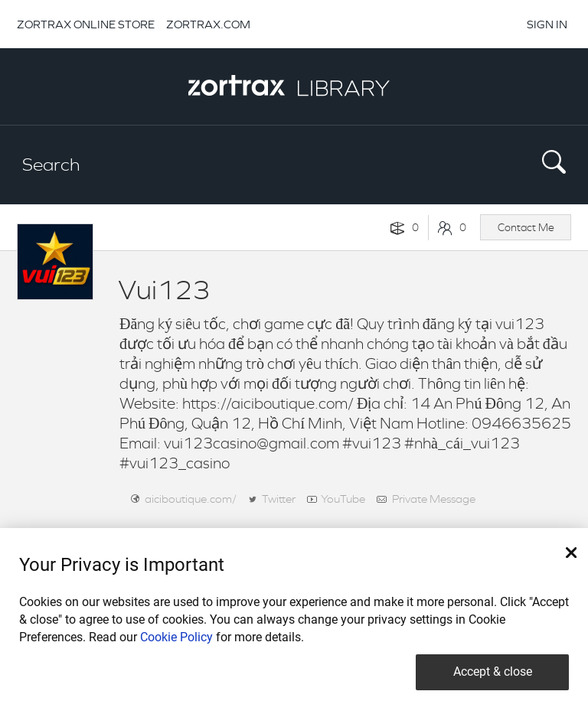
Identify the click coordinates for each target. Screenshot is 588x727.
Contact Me (526, 227)
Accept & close (493, 672)
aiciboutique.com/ (191, 499)
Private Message (434, 499)
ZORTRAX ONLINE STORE (86, 24)
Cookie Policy (176, 637)
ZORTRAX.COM (208, 24)
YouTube (343, 499)
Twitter (279, 499)
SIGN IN (547, 24)
